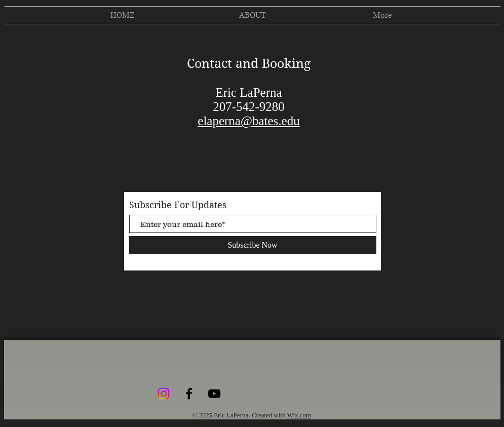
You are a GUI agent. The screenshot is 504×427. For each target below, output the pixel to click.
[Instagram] (164, 394)
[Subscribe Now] (253, 245)
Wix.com (299, 415)
